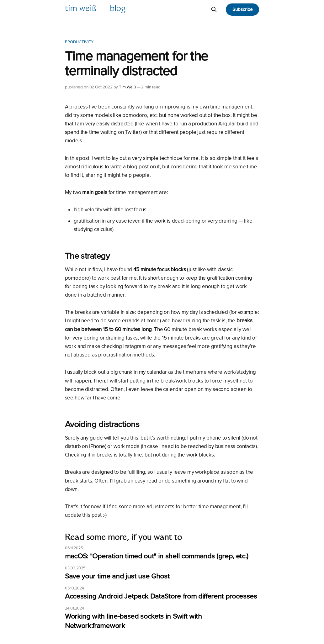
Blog (118, 9)
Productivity (79, 42)
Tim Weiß (80, 9)
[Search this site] (214, 9)
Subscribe (242, 9)
